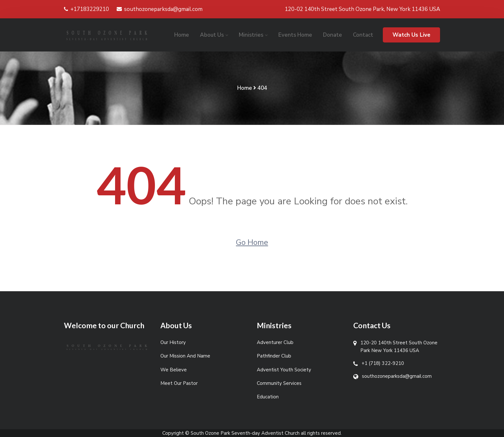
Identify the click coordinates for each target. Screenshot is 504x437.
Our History (173, 342)
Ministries (251, 35)
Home (182, 35)
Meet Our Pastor (179, 383)
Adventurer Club (275, 342)
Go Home (252, 242)
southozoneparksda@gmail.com (160, 9)
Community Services (279, 383)
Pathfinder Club (274, 356)
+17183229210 (86, 9)
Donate (333, 35)
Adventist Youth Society (284, 370)
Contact (363, 35)
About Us (212, 35)
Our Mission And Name (185, 356)
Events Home (295, 35)
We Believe (174, 370)
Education (268, 397)
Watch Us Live (411, 35)
